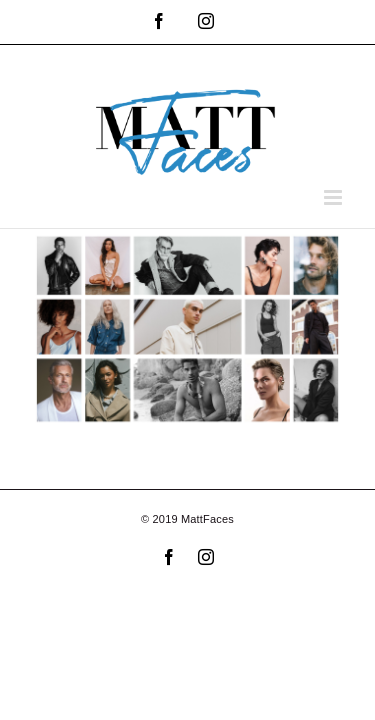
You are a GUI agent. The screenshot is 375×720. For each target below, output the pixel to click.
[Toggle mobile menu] (334, 197)
